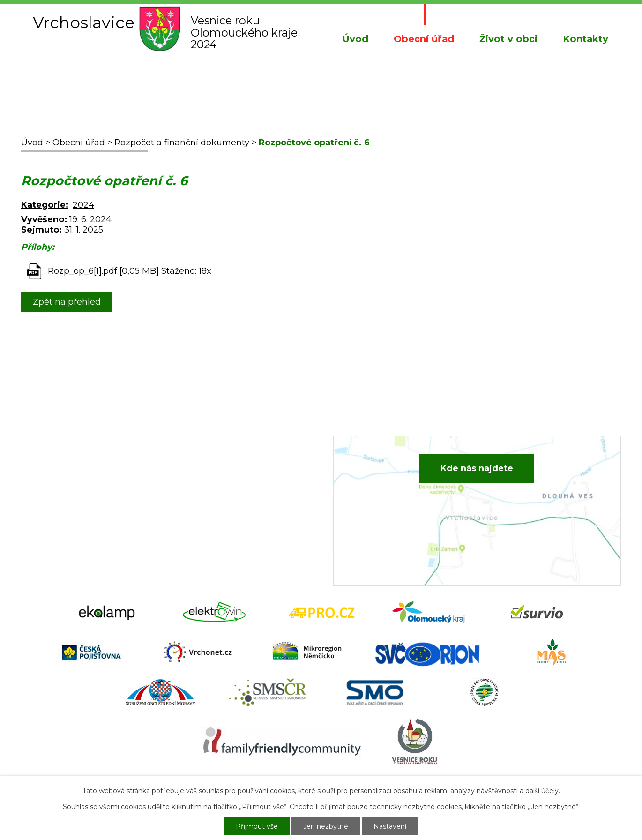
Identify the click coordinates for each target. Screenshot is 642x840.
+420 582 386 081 (229, 474)
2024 (83, 205)
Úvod (355, 39)
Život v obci (508, 39)
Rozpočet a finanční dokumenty (182, 142)
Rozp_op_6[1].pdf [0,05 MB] (103, 270)
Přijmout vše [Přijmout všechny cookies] (257, 826)
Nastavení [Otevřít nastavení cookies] (390, 826)
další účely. (543, 791)
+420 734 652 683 (231, 488)
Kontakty (586, 39)
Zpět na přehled (67, 302)
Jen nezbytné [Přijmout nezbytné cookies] (326, 826)
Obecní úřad (424, 39)
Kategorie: (45, 205)
